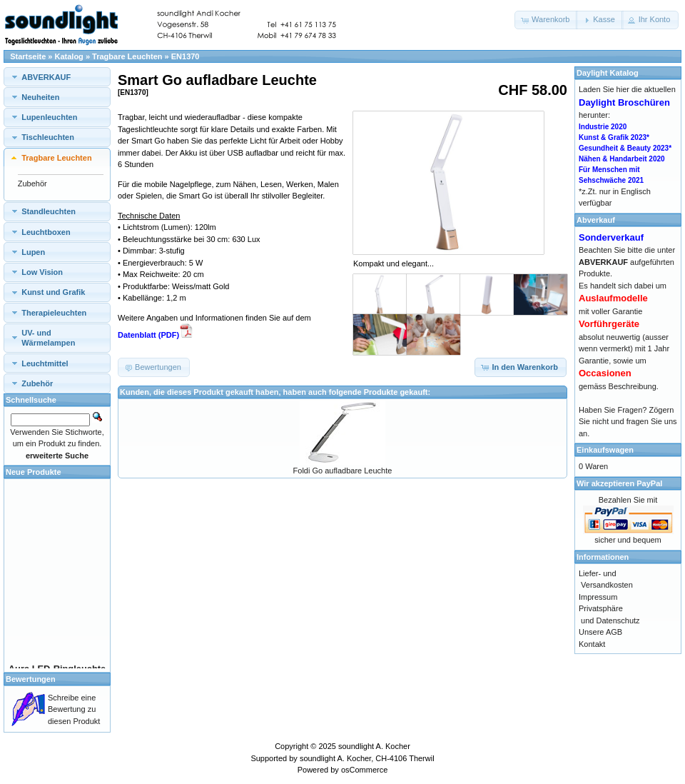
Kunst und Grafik (53, 292)
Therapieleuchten (54, 313)
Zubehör (32, 184)
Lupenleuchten (49, 117)
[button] (546, 20)
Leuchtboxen (46, 232)
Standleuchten (49, 211)
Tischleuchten (48, 137)
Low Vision (42, 272)
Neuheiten (40, 97)
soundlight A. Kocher (374, 746)
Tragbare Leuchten (127, 56)
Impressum (598, 597)
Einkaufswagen (605, 450)
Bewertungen (31, 679)
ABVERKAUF (46, 77)
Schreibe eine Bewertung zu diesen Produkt (74, 709)
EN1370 (186, 56)
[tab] (57, 77)
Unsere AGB (600, 632)
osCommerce (364, 770)
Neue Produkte (34, 472)
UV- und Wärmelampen (48, 338)
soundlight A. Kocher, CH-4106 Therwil (367, 758)
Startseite (28, 56)
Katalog (69, 56)
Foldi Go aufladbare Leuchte (343, 471)
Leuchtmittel (45, 363)
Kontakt (592, 644)
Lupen (33, 252)
